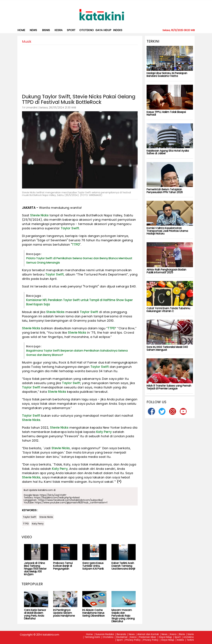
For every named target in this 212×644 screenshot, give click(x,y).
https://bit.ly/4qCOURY (53, 495)
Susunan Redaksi (105, 634)
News (33, 30)
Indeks (118, 30)
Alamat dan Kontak (148, 634)
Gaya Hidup (103, 30)
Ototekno (108, 637)
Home (21, 30)
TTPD (76, 245)
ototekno (87, 30)
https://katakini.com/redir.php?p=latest (57, 498)
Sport (71, 30)
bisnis (46, 30)
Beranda (121, 634)
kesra (59, 30)
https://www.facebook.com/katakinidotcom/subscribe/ (71, 500)
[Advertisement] (80, 68)
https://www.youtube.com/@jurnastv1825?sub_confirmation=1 (71, 503)
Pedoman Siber (148, 637)
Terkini (190, 640)
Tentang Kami (92, 637)
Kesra (173, 634)
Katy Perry (104, 432)
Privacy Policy (133, 640)
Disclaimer (122, 637)
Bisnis (182, 634)
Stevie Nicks (39, 215)
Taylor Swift (70, 228)
